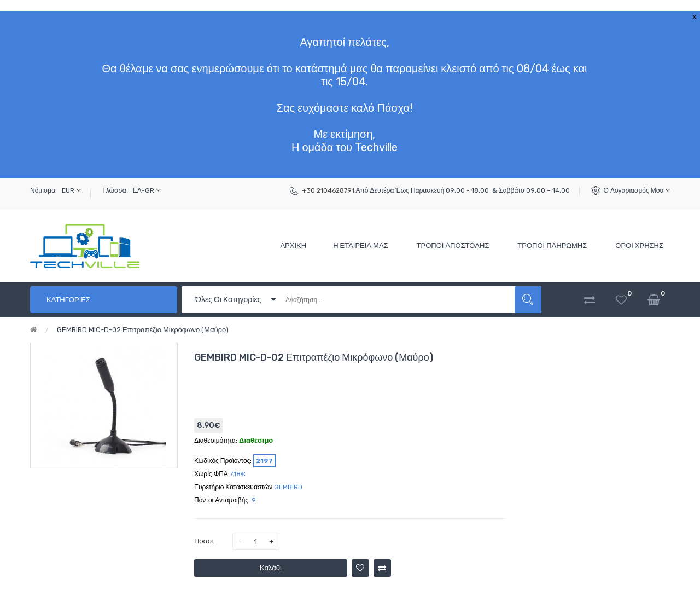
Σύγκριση (382, 568)
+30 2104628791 (328, 190)
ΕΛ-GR (147, 190)
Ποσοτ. (205, 541)
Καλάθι (271, 568)
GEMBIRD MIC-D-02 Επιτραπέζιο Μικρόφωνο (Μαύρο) (143, 330)
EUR (71, 190)
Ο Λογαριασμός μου (637, 190)
